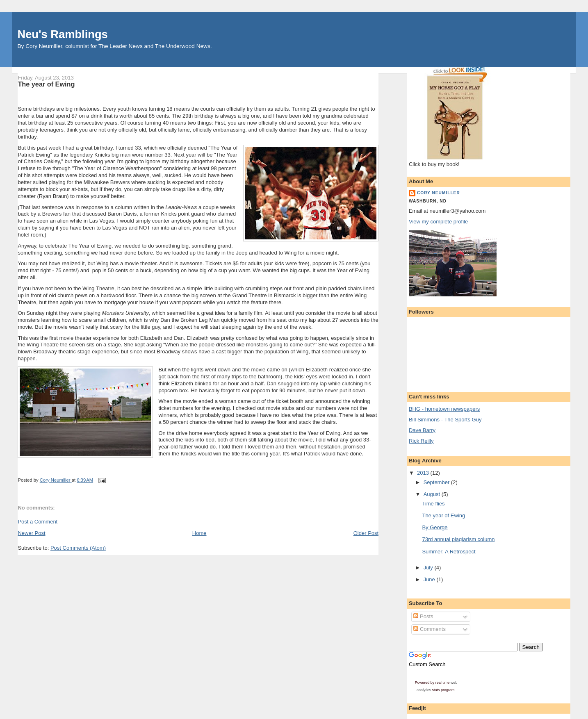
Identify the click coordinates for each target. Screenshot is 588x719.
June (430, 579)
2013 (424, 473)
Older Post (366, 533)
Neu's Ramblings (62, 34)
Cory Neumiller (439, 193)
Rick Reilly (421, 441)
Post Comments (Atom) (78, 548)
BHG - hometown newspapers (444, 409)
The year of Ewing (443, 515)
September (437, 482)
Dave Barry (422, 430)
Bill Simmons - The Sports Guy (445, 420)
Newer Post (31, 533)
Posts (423, 616)
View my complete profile (438, 222)
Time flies (433, 504)
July (429, 568)
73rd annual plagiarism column (458, 539)
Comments (429, 629)
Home (199, 533)
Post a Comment (38, 522)
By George (435, 527)
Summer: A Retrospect (449, 552)
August (433, 494)
